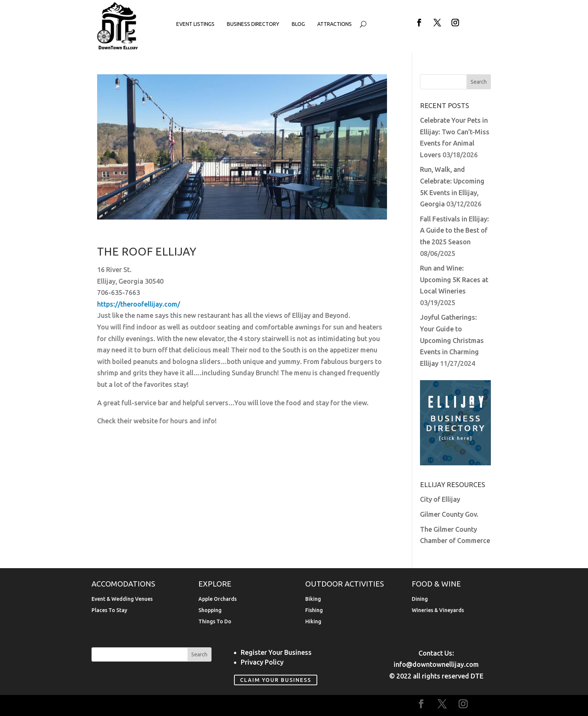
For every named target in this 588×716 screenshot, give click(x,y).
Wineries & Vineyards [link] (438, 610)
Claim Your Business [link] (276, 680)
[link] (118, 48)
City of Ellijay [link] (440, 499)
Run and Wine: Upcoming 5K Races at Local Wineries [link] (454, 279)
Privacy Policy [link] (262, 662)
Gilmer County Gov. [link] (449, 514)
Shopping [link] (210, 610)
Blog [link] (298, 24)
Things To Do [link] (215, 622)
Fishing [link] (314, 610)
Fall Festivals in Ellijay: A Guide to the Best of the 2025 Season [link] (454, 230)
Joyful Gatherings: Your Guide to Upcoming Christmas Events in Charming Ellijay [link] (452, 340)
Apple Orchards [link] (217, 599)
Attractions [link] (334, 24)
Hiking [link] (313, 622)
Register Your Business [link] (276, 652)
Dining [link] (420, 599)
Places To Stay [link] (109, 610)
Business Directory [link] (253, 24)
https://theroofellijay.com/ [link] (139, 304)
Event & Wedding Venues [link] (122, 599)
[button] (419, 23)
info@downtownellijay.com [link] (436, 664)
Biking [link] (313, 599)
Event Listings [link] (195, 24)
